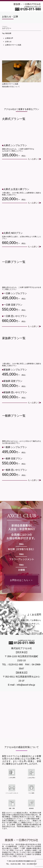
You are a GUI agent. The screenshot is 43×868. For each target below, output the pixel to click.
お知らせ (8, 41)
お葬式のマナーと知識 (13, 45)
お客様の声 (9, 38)
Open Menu (5, 7)
